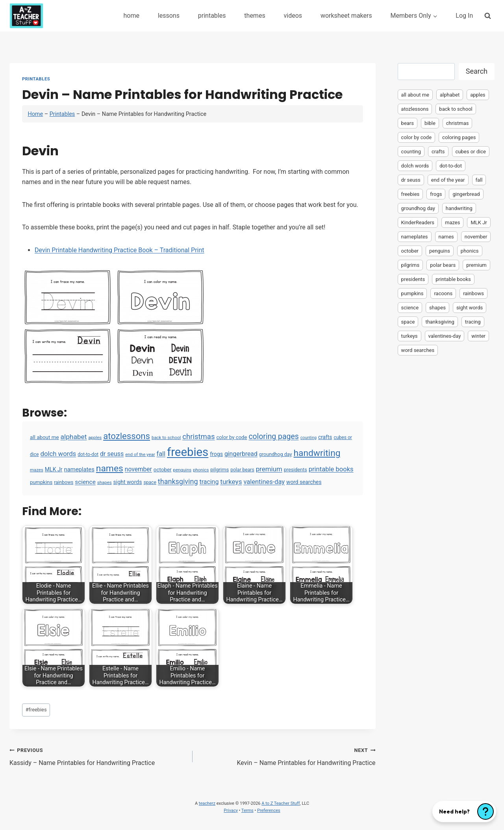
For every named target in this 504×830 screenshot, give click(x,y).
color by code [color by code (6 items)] (232, 437)
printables (212, 16)
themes (255, 16)
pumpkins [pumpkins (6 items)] (41, 482)
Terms (247, 810)
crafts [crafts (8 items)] (325, 437)
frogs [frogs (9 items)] (216, 454)
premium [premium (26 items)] (269, 469)
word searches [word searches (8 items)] (304, 482)
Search (477, 71)
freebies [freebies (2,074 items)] (188, 452)
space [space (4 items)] (150, 482)
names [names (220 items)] (110, 468)
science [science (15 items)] (85, 482)
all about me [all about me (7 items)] (44, 437)
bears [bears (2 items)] (408, 123)
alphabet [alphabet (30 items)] (74, 437)
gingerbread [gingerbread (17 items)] (241, 454)
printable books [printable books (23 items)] (331, 469)
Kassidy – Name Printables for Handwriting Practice (98, 756)
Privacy (231, 810)
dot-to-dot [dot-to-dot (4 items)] (88, 454)
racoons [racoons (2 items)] (443, 293)
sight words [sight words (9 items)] (128, 482)
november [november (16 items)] (138, 469)
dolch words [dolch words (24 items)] (58, 454)
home (131, 16)
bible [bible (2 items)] (430, 123)
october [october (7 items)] (163, 470)
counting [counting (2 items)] (309, 438)
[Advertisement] (446, 483)
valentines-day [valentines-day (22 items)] (264, 482)
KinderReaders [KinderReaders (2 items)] (418, 222)
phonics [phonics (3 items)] (201, 470)
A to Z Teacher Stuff (281, 803)
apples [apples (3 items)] (95, 437)
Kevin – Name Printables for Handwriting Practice (287, 756)
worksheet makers (346, 16)
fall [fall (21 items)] (161, 454)
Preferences (269, 810)
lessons (169, 16)
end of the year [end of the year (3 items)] (140, 454)
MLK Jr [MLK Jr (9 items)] (54, 469)
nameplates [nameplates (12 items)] (79, 469)
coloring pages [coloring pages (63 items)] (273, 436)
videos (293, 16)
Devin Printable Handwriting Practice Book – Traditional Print (120, 250)
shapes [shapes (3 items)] (105, 482)
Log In (464, 16)
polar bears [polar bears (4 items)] (242, 470)
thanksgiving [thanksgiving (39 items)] (178, 481)
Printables (36, 79)
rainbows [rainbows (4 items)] (64, 482)
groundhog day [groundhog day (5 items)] (276, 454)
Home (35, 114)
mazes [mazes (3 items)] (37, 470)
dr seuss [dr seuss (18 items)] (112, 454)
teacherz (207, 803)
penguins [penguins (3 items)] (183, 470)
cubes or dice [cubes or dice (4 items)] (471, 152)
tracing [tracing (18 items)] (209, 482)
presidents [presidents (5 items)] (296, 470)
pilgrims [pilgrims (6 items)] (220, 470)
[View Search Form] (488, 16)
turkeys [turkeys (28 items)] (231, 482)
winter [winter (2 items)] (478, 336)
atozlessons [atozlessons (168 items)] (127, 436)
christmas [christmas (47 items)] (198, 437)
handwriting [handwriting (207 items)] (317, 453)
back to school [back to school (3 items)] (166, 437)
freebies (36, 710)
